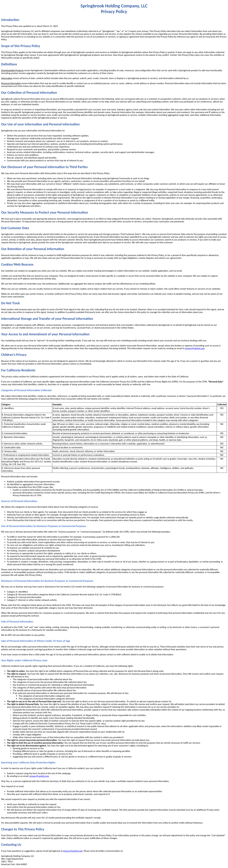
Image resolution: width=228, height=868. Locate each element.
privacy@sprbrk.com (195, 348)
